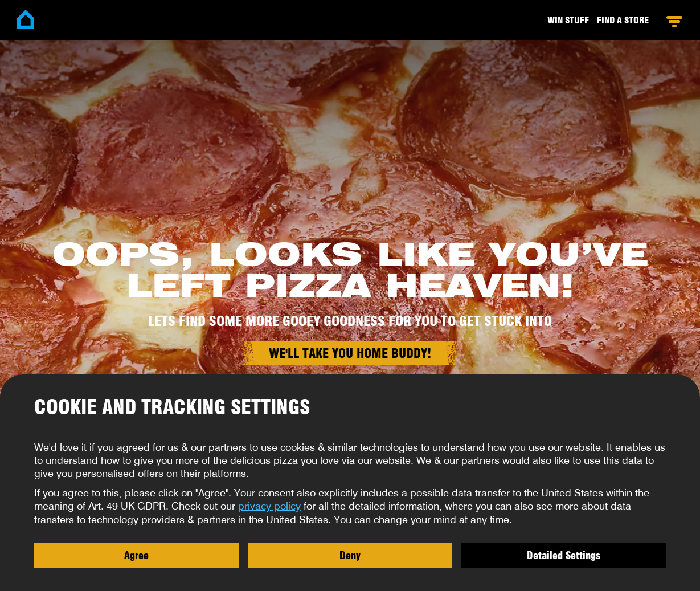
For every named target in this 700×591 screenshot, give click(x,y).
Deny (350, 555)
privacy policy (269, 506)
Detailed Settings (564, 555)
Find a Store (623, 20)
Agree (136, 555)
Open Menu (674, 22)
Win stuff (568, 20)
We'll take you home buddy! (350, 353)
